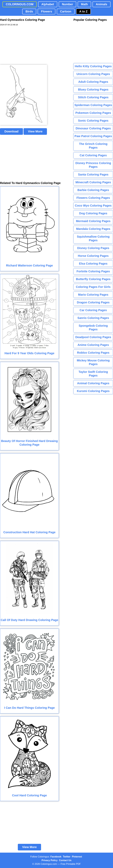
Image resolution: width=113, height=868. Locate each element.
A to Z (83, 11)
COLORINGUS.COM (20, 4)
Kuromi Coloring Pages (93, 391)
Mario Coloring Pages (93, 295)
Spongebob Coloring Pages (93, 327)
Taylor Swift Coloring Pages (93, 374)
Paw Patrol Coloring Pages (93, 136)
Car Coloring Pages (93, 310)
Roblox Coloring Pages (93, 353)
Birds (29, 11)
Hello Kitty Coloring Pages (93, 66)
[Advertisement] (22, 45)
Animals (102, 4)
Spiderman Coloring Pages (93, 105)
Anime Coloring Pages (93, 345)
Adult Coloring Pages (93, 82)
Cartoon (66, 11)
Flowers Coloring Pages (93, 198)
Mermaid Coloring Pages (93, 221)
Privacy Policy (50, 860)
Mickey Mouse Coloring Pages (93, 362)
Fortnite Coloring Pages (93, 271)
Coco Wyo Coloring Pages (93, 206)
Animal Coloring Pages (93, 383)
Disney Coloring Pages (93, 248)
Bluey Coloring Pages (93, 90)
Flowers (46, 11)
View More (35, 131)
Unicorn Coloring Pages (93, 74)
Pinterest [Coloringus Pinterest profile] (77, 857)
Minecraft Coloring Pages (93, 182)
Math (84, 4)
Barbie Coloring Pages (93, 190)
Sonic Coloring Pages (93, 121)
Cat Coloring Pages (93, 155)
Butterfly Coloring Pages (93, 279)
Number (68, 4)
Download (11, 131)
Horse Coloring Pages (93, 256)
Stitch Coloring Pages (93, 97)
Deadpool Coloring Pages (93, 337)
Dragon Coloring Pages (93, 302)
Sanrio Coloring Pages (93, 318)
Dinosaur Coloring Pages (93, 128)
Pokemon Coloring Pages (93, 113)
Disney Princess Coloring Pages (93, 165)
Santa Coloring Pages (93, 174)
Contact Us (65, 860)
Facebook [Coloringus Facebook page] (56, 857)
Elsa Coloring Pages (93, 264)
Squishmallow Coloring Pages (93, 238)
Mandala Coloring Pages (93, 229)
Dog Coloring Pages (93, 213)
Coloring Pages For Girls (93, 287)
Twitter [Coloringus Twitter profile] (67, 857)
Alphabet (48, 4)
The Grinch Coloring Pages (93, 146)
